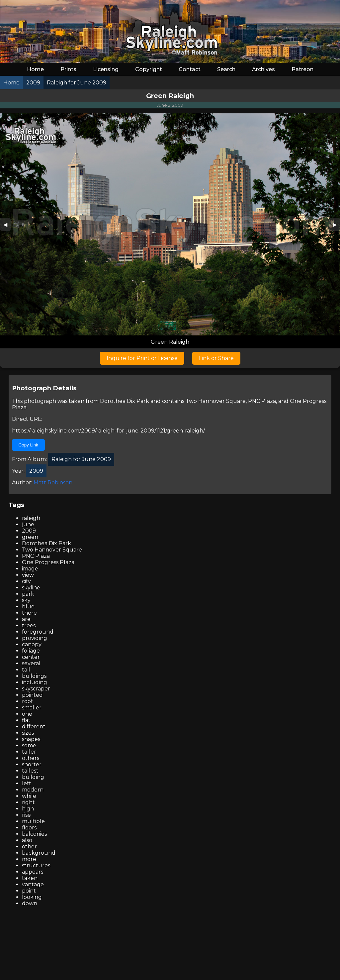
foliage (31, 651)
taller (29, 752)
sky (26, 600)
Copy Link (28, 445)
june (28, 524)
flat (26, 720)
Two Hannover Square (216, 401)
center (31, 657)
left (27, 783)
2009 (29, 531)
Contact (190, 69)
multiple (33, 821)
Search (226, 69)
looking (32, 897)
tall (26, 670)
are (26, 619)
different (34, 727)
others (31, 758)
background (39, 853)
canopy (32, 644)
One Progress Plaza (48, 562)
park (28, 594)
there (29, 613)
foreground (38, 632)
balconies (34, 834)
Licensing (106, 69)
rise (26, 815)
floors (29, 828)
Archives (263, 69)
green (30, 537)
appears (33, 872)
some (29, 745)
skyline (31, 588)
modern (33, 790)
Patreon (302, 69)
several (31, 663)
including (35, 682)
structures (36, 865)
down (30, 903)
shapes (31, 739)
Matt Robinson (53, 483)
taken (30, 878)
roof (27, 701)
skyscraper (36, 689)
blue (28, 607)
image (30, 569)
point (29, 891)
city (26, 581)
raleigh (31, 518)
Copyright (149, 69)
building (33, 777)
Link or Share (216, 358)
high (28, 809)
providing (35, 638)
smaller (32, 708)
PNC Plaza (262, 401)
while (29, 796)
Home (35, 69)
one (27, 714)
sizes (28, 733)
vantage (33, 884)
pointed (32, 695)
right (28, 802)
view (28, 575)
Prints (68, 69)
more (29, 859)
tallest (30, 771)
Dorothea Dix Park (125, 401)
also (27, 840)
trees (29, 625)
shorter (32, 764)
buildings (34, 676)
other (29, 847)
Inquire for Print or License (142, 358)
